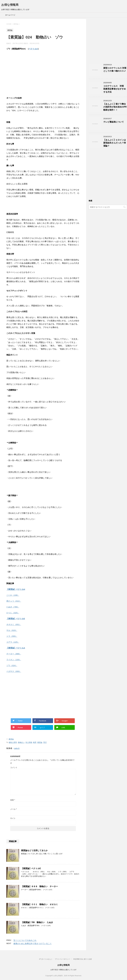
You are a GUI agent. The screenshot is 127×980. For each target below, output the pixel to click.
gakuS (17, 748)
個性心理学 (13, 742)
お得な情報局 (10, 5)
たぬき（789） (13, 607)
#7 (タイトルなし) (45, 959)
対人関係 (29, 742)
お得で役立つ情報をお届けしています (63, 970)
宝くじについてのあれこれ (25, 940)
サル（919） (12, 630)
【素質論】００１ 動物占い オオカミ (39, 904)
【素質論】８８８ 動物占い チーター (39, 886)
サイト (13, 818)
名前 (13, 800)
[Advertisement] (43, 71)
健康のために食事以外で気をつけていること (33, 943)
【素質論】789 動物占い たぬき (37, 922)
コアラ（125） (13, 642)
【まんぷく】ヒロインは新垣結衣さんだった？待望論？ (115, 143)
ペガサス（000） (14, 671)
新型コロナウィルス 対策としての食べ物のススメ (115, 69)
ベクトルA (33, 49)
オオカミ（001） (14, 624)
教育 (35, 742)
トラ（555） (12, 636)
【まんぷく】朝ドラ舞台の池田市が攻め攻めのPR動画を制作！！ (115, 107)
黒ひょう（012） (14, 601)
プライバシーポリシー (62, 959)
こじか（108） (13, 595)
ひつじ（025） (13, 613)
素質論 (11, 739)
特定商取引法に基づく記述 (83, 959)
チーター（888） (14, 654)
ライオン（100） (14, 660)
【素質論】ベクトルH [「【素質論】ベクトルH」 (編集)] (16, 589)
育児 (45, 742)
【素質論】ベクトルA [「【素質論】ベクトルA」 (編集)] (16, 648)
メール (13, 809)
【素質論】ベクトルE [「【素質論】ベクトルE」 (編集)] (16, 619)
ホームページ (10, 15)
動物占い (21, 742)
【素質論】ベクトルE (31, 868)
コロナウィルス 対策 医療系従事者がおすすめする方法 (115, 89)
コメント (14, 767)
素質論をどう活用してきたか (34, 850)
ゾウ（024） (12, 665)
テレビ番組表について (114, 122)
